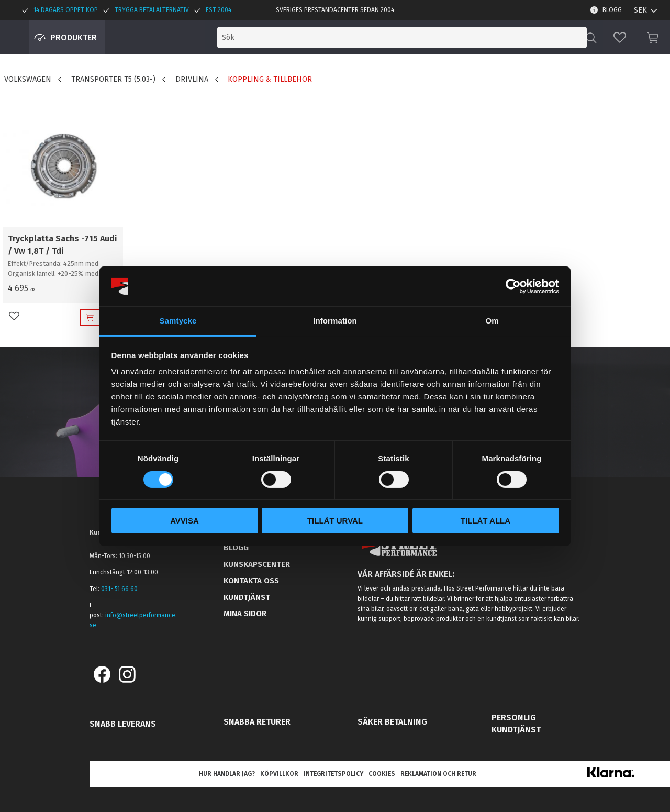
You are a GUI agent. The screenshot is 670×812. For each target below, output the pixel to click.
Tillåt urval (335, 521)
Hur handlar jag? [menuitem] (227, 774)
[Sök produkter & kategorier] (496, 37)
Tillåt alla (485, 521)
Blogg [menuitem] (612, 10)
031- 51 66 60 (119, 589)
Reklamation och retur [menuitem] (438, 774)
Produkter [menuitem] (74, 37)
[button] (620, 37)
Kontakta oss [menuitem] (251, 581)
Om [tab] (492, 321)
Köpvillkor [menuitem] (279, 774)
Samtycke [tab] (178, 321)
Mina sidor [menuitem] (245, 614)
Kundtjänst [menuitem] (247, 597)
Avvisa (185, 521)
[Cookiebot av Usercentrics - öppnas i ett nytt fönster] (513, 286)
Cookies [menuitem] (382, 774)
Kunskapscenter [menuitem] (257, 564)
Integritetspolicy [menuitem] (333, 774)
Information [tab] (335, 321)
